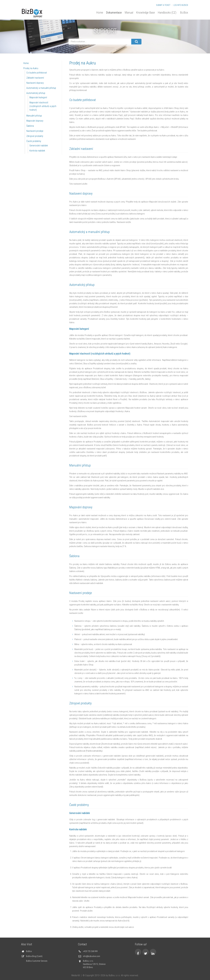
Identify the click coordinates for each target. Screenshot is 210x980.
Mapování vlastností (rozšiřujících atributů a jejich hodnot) (43, 106)
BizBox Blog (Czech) (34, 956)
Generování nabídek (39, 146)
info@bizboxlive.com (92, 956)
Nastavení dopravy (35, 83)
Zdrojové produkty (35, 136)
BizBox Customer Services (37, 961)
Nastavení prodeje (35, 131)
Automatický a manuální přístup (41, 88)
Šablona (30, 126)
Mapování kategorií (38, 97)
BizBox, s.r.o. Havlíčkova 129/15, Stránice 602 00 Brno (94, 964)
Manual (129, 13)
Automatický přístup (36, 93)
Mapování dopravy (35, 121)
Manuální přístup (34, 116)
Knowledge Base (146, 13)
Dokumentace (114, 13)
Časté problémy (34, 141)
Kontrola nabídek (37, 151)
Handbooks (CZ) (167, 13)
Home (100, 13)
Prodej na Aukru (31, 68)
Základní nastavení (35, 78)
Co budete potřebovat (37, 73)
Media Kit (76, 975)
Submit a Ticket (163, 5)
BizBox (184, 13)
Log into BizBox (181, 5)
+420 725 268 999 (90, 951)
